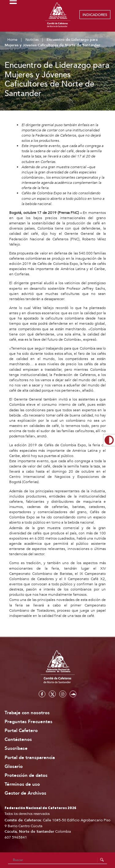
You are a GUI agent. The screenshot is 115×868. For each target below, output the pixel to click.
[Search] (58, 860)
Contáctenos (18, 740)
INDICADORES (95, 15)
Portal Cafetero (21, 731)
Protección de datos (26, 775)
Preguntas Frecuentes (29, 722)
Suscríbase (16, 748)
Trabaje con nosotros (27, 713)
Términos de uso (22, 784)
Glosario (14, 767)
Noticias (32, 40)
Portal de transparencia (30, 758)
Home (12, 40)
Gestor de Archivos (25, 793)
